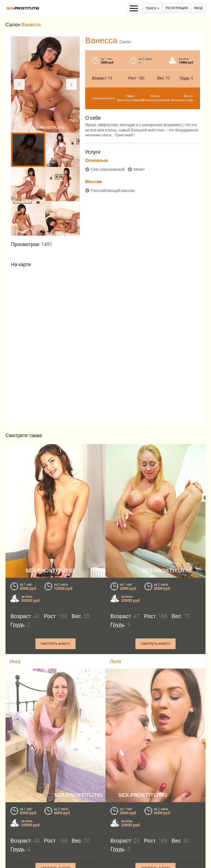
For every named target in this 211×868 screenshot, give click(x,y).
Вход (198, 8)
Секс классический (108, 169)
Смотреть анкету (56, 644)
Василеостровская (156, 100)
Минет (139, 169)
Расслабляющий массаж (113, 191)
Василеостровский (130, 100)
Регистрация (177, 8)
